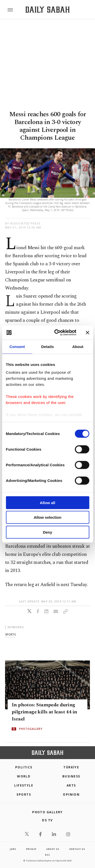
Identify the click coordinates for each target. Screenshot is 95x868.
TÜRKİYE (71, 767)
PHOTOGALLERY (31, 729)
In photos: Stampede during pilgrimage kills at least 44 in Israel (44, 712)
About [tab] (78, 346)
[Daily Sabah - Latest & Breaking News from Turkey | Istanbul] (48, 10)
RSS (47, 855)
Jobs (13, 849)
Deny (48, 532)
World (24, 776)
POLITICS (24, 767)
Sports (24, 794)
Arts (71, 785)
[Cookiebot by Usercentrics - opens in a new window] (57, 333)
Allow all (48, 502)
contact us (77, 849)
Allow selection (48, 517)
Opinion (71, 794)
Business (71, 776)
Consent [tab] (17, 346)
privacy (31, 849)
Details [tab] (48, 346)
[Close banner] (87, 333)
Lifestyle (24, 785)
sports (10, 634)
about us (53, 849)
